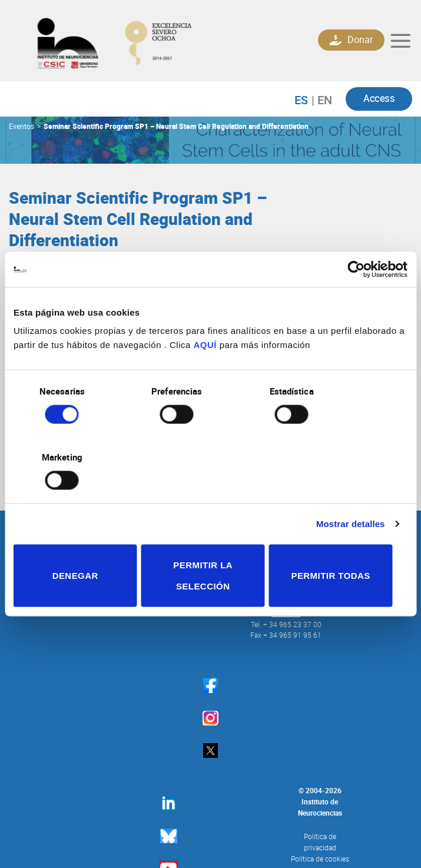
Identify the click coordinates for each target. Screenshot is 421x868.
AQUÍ (205, 378)
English (322, 101)
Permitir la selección (210, 542)
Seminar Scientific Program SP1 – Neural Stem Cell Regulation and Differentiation (176, 127)
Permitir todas (343, 542)
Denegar (78, 542)
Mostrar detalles (351, 491)
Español (307, 101)
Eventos (21, 127)
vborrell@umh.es (137, 281)
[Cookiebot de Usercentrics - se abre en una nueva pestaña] (356, 303)
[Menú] (400, 41)
